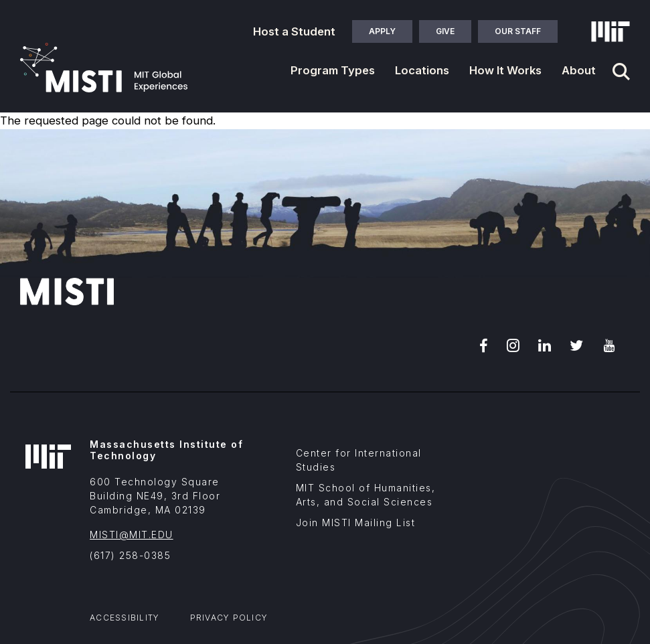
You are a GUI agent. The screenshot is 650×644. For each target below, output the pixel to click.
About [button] (579, 70)
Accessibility (125, 618)
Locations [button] (422, 70)
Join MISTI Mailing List (356, 522)
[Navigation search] (621, 72)
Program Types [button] (333, 70)
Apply (382, 31)
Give (445, 31)
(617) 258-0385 (130, 555)
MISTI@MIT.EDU (132, 535)
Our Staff (518, 31)
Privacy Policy (229, 618)
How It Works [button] (505, 70)
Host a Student (294, 31)
